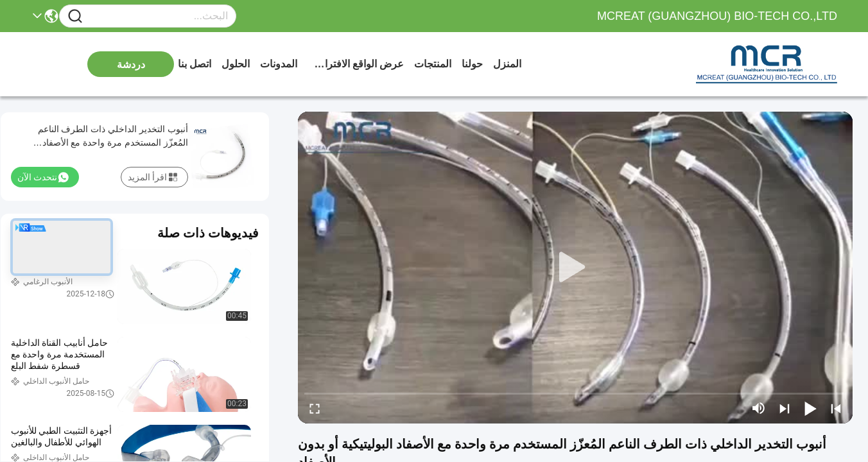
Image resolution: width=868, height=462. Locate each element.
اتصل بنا (195, 64)
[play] (575, 268)
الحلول (236, 64)
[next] (785, 408)
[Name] (75, 16)
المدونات (279, 64)
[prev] (836, 408)
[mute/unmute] (759, 408)
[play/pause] (810, 408)
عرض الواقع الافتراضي (356, 64)
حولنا (472, 64)
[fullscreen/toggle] (315, 408)
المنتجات (433, 64)
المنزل (507, 64)
